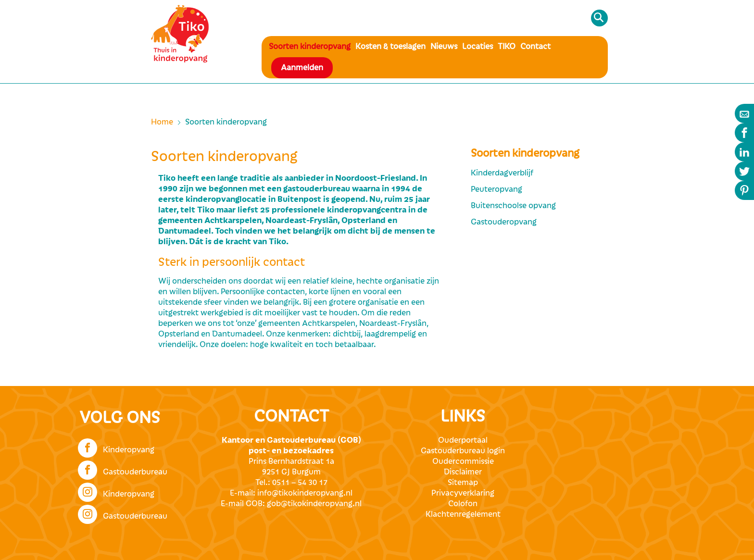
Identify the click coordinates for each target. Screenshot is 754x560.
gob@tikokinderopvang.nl (314, 504)
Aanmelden (302, 68)
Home (162, 122)
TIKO (507, 47)
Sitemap (463, 483)
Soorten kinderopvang (310, 47)
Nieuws (444, 47)
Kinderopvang (116, 447)
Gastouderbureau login (463, 451)
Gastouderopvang (504, 222)
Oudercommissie (463, 461)
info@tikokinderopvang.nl (305, 493)
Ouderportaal (463, 440)
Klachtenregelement (463, 514)
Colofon (463, 504)
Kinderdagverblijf (502, 173)
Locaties (478, 47)
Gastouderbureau (123, 469)
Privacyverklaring (463, 493)
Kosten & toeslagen (390, 47)
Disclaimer (463, 472)
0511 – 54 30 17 (300, 483)
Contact (535, 47)
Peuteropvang (496, 189)
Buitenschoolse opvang (513, 206)
